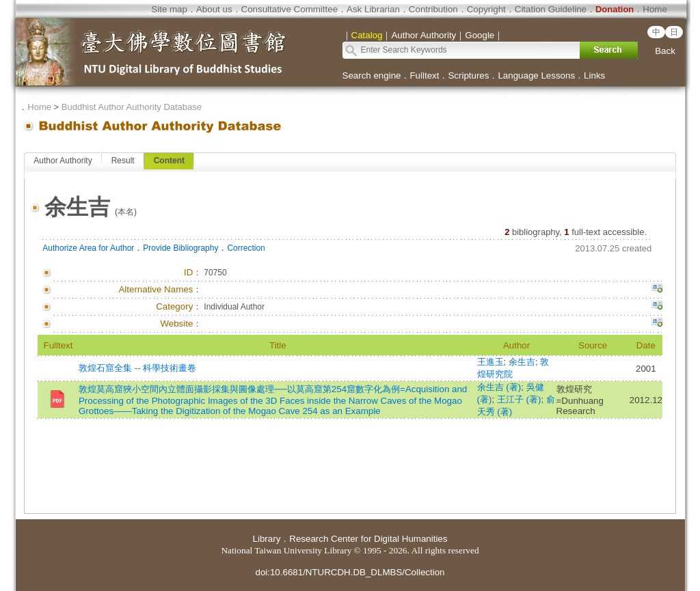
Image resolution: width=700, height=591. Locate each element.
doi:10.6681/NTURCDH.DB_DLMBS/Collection (350, 572)
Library (267, 539)
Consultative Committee (290, 9)
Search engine (372, 75)
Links (594, 75)
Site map (169, 9)
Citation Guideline (551, 9)
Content (169, 161)
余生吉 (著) (499, 387)
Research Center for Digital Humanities (368, 539)
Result (123, 161)
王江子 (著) (519, 399)
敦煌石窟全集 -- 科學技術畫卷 (137, 368)
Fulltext (424, 75)
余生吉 (522, 362)
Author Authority (63, 161)
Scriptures (468, 75)
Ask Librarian (373, 9)
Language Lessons (536, 75)
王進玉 (490, 362)
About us (214, 9)
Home (655, 9)
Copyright (486, 9)
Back (665, 51)
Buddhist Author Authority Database (132, 107)
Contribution (433, 9)
